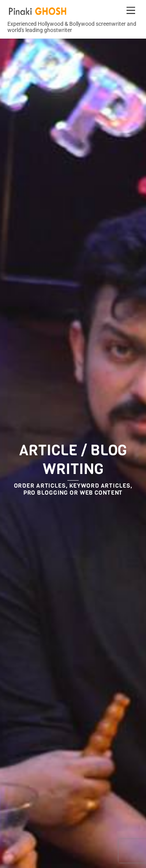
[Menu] (131, 11)
